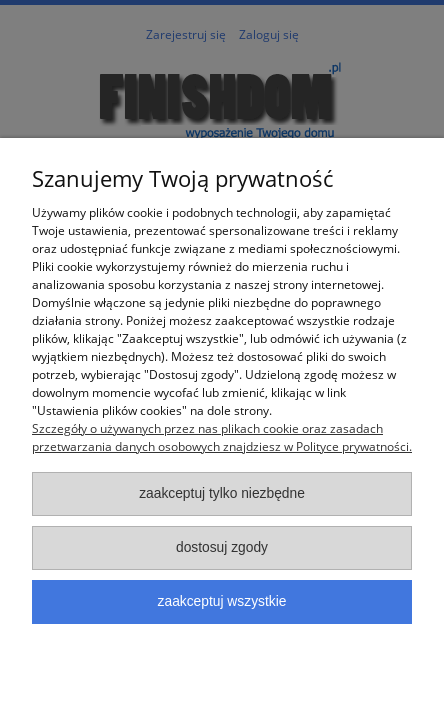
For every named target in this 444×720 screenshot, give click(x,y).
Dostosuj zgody (222, 547)
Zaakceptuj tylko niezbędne (222, 493)
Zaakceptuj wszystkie (222, 601)
